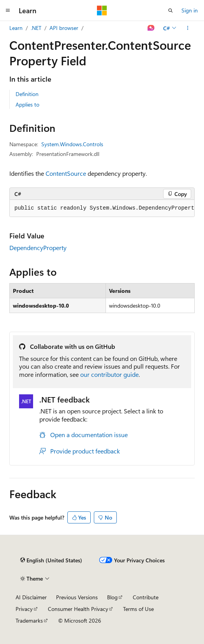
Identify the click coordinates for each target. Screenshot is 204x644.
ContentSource (66, 173)
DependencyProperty (38, 248)
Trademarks (29, 620)
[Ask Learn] (151, 28)
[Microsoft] (102, 10)
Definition (27, 94)
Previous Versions (77, 597)
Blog (112, 597)
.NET (36, 28)
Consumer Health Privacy (78, 609)
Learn (16, 28)
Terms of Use (138, 609)
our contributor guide (109, 374)
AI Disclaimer (31, 597)
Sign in (190, 10)
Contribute (146, 597)
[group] (102, 208)
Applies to (27, 104)
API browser (64, 28)
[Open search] (171, 10)
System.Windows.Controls (72, 144)
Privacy (24, 609)
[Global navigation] (8, 10)
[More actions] (188, 28)
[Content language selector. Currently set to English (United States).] (51, 560)
